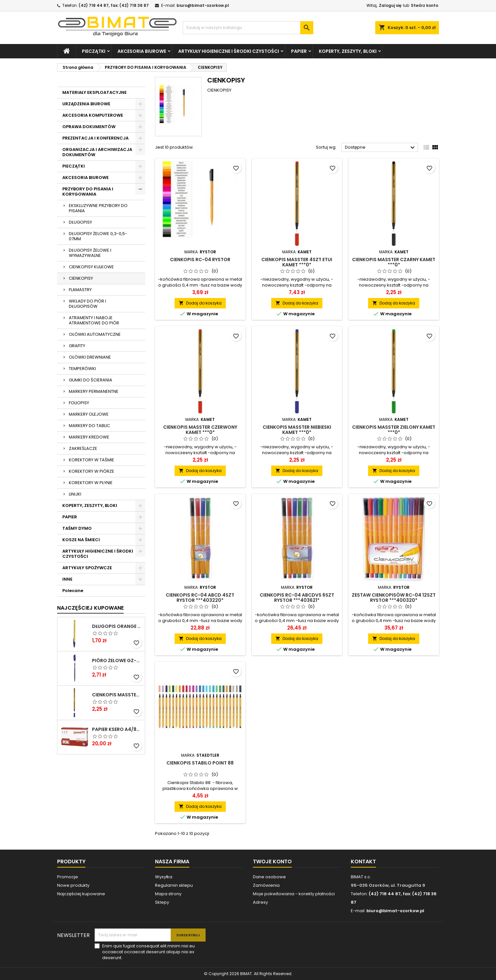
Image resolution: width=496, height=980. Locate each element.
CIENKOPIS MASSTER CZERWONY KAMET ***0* (200, 430)
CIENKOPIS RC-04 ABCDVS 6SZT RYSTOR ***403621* (297, 598)
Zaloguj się (390, 5)
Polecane (73, 591)
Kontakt (363, 861)
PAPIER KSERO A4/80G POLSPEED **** (117, 729)
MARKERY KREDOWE (89, 437)
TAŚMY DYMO (77, 528)
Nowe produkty (73, 885)
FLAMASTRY (80, 290)
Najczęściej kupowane (81, 894)
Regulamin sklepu (174, 885)
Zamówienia (266, 885)
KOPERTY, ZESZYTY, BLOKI (348, 51)
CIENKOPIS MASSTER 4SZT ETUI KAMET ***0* (297, 262)
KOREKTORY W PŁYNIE (91, 483)
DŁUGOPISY (80, 222)
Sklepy (162, 902)
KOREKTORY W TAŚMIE (92, 460)
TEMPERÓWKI (82, 369)
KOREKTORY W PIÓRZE (92, 471)
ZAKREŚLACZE (83, 448)
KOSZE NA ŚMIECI (81, 540)
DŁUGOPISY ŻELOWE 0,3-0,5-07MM (98, 236)
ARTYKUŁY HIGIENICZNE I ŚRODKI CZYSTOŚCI (229, 51)
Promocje (68, 877)
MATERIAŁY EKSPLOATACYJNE (94, 92)
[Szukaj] (248, 28)
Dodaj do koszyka (200, 303)
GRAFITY (77, 346)
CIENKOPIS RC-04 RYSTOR (200, 260)
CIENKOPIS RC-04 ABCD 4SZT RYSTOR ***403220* (200, 598)
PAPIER (299, 51)
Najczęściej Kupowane (90, 608)
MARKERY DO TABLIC (89, 426)
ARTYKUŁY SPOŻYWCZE (87, 568)
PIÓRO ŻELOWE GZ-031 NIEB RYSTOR (117, 661)
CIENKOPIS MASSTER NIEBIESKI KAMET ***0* (117, 695)
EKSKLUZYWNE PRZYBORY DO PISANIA (98, 208)
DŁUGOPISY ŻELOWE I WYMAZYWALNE (90, 253)
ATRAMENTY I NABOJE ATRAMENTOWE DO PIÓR (94, 320)
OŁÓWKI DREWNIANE (90, 357)
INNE (67, 579)
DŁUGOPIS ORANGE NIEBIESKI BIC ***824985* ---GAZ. (117, 626)
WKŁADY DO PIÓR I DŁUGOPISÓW (87, 304)
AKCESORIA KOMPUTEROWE (93, 115)
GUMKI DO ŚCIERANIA (91, 380)
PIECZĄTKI (94, 51)
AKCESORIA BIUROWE (142, 51)
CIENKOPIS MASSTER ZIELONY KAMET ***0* (394, 430)
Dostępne (381, 148)
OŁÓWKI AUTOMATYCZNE (95, 334)
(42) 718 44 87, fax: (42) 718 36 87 (114, 5)
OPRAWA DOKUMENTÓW (89, 127)
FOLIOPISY (79, 403)
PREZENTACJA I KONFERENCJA (95, 138)
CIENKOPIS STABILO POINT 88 (200, 763)
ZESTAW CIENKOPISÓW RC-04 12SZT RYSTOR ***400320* (394, 598)
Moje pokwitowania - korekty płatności (294, 894)
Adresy (260, 902)
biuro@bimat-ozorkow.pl (203, 5)
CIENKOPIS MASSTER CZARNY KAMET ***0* (394, 262)
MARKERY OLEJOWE (89, 414)
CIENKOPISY (81, 278)
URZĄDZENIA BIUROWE (86, 104)
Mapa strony (168, 894)
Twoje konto (272, 861)
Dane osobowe (269, 877)
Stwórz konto (425, 5)
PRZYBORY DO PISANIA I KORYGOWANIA (88, 192)
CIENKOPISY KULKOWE (91, 267)
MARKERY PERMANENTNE (94, 391)
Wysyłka (164, 877)
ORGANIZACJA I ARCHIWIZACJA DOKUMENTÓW (97, 152)
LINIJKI (75, 494)
